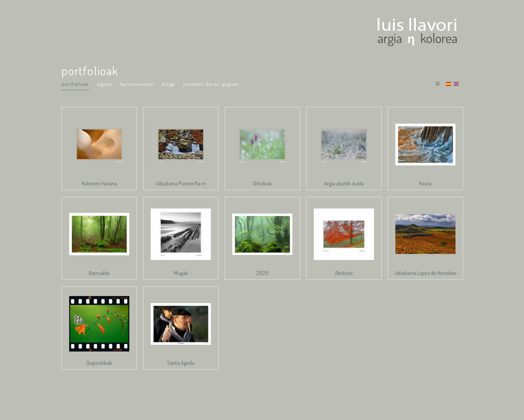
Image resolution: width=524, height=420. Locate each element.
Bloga (169, 84)
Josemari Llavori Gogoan (211, 84)
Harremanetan (137, 84)
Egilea (104, 84)
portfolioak (75, 84)
